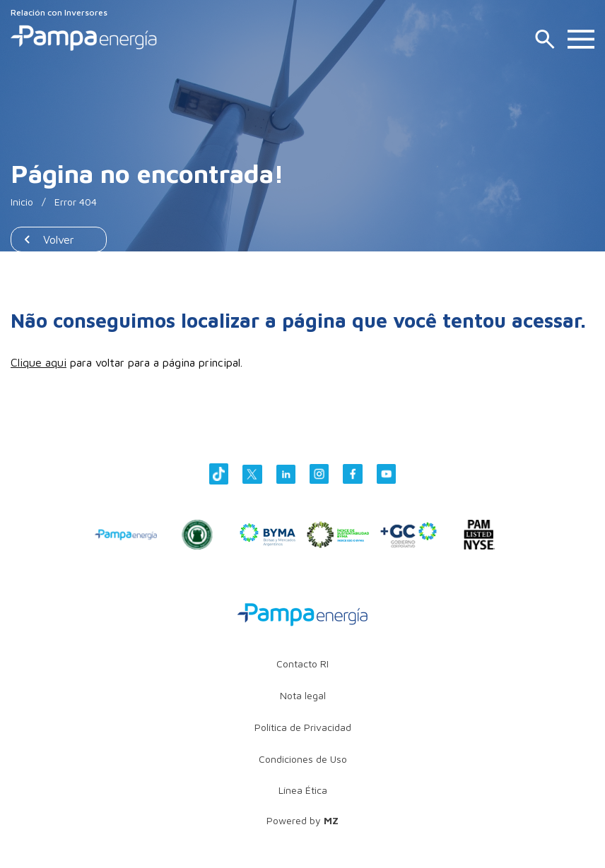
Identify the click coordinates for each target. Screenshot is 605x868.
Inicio (22, 202)
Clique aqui (39, 362)
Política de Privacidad (303, 727)
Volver (59, 239)
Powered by (302, 820)
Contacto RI (302, 664)
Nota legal (303, 695)
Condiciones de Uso (303, 759)
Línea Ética (303, 790)
